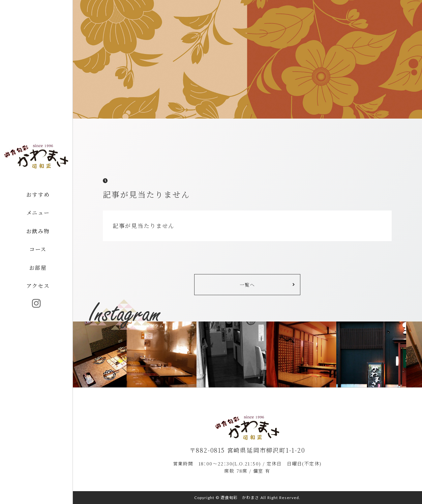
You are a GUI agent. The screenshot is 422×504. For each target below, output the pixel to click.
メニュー (38, 213)
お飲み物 (38, 231)
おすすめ (38, 195)
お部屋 (38, 268)
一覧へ (247, 285)
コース (38, 250)
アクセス (38, 286)
